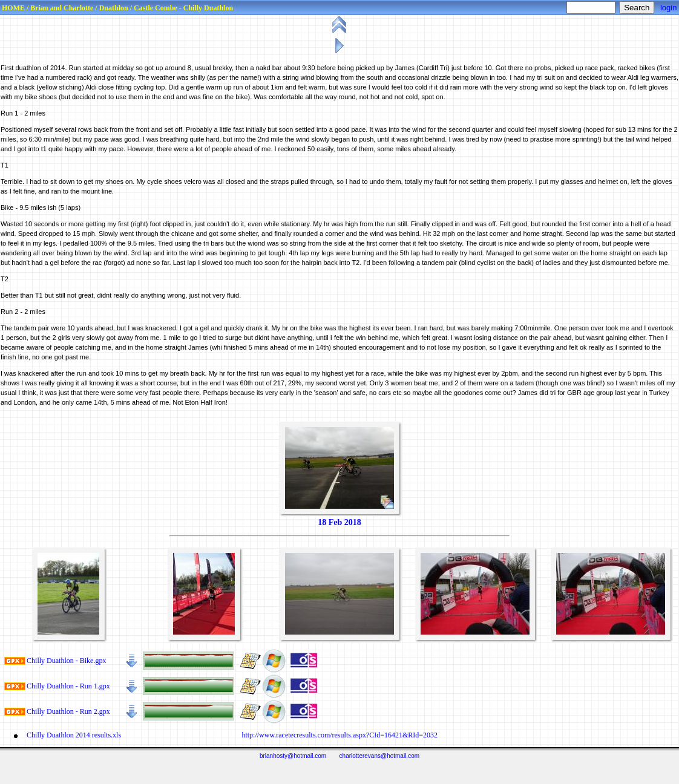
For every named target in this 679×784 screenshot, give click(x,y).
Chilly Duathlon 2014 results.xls (74, 735)
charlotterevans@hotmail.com (379, 756)
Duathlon (114, 8)
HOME (13, 8)
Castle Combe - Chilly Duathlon (183, 8)
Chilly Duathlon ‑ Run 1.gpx (68, 686)
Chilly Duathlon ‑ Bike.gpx (66, 661)
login (668, 8)
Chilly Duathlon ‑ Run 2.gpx (68, 711)
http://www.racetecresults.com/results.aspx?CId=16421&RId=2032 (339, 735)
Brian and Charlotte (62, 8)
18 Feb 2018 (339, 522)
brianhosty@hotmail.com (293, 756)
